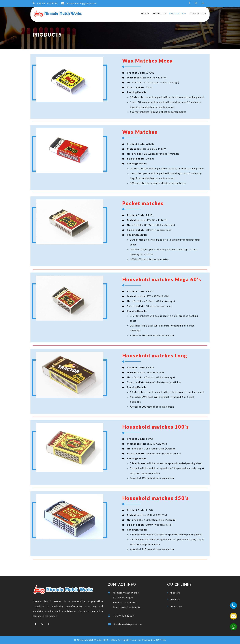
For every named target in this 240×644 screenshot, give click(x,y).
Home (145, 13)
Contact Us (197, 13)
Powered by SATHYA (154, 640)
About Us (159, 13)
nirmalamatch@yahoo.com (81, 3)
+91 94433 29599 (47, 3)
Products (177, 13)
